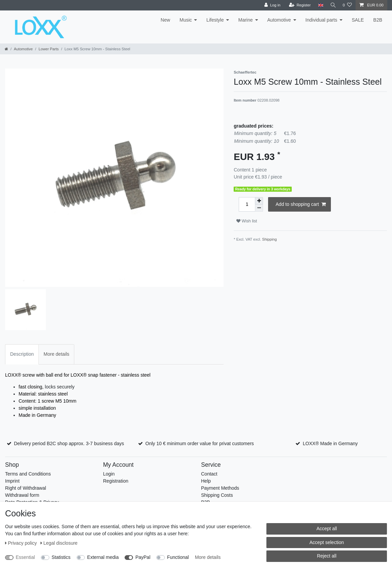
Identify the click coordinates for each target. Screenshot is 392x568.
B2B (378, 20)
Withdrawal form (22, 495)
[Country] (319, 5)
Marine (246, 20)
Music (186, 20)
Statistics (61, 557)
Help (206, 481)
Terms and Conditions (28, 474)
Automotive (279, 20)
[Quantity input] (247, 204)
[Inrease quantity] (259, 201)
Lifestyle (215, 20)
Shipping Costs (217, 495)
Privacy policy (22, 543)
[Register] (298, 5)
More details (208, 557)
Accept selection (327, 542)
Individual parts (321, 20)
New (165, 20)
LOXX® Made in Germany (330, 443)
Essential (25, 557)
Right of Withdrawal (25, 488)
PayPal (143, 557)
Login (109, 474)
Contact (209, 474)
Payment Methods (220, 488)
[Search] (332, 5)
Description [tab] (22, 354)
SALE (358, 20)
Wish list (247, 221)
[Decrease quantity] (259, 208)
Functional (178, 557)
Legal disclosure (59, 543)
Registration (116, 481)
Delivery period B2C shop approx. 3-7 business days (69, 443)
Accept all (327, 529)
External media (103, 557)
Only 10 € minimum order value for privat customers (200, 443)
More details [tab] (56, 354)
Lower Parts (49, 49)
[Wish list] (347, 5)
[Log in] (271, 5)
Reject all (327, 556)
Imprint (12, 481)
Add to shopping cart (300, 205)
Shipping (269, 239)
